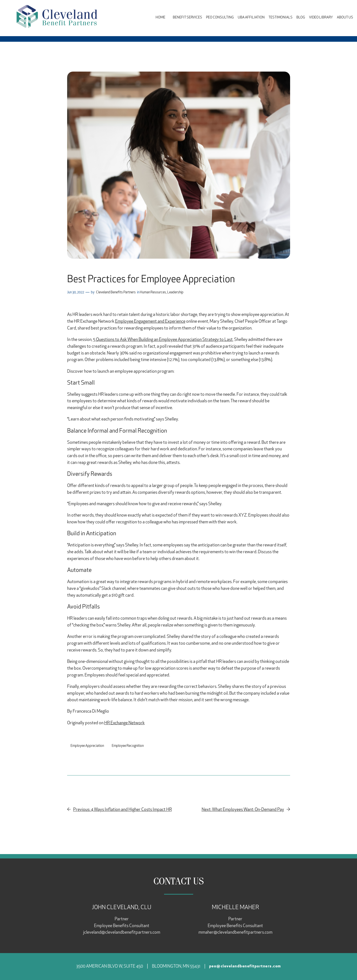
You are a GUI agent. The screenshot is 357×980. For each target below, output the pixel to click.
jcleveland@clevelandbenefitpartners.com (122, 933)
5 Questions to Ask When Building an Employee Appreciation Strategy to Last (163, 340)
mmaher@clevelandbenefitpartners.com (235, 933)
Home (160, 18)
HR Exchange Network (124, 723)
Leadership (175, 292)
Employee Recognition (128, 746)
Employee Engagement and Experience (150, 322)
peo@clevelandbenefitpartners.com (245, 966)
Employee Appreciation (87, 746)
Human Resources (153, 292)
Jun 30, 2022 (76, 292)
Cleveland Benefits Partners (116, 292)
